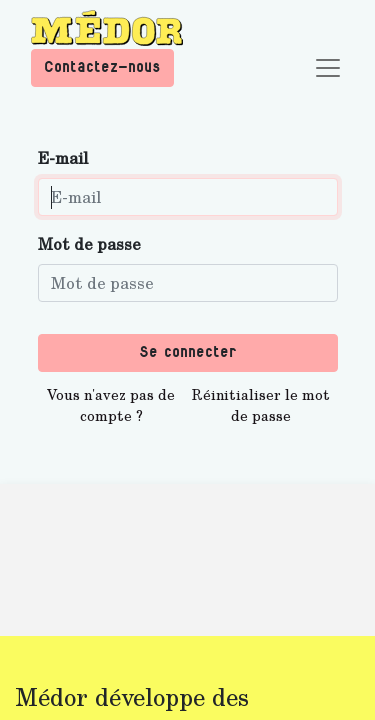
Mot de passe (89, 243)
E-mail (63, 157)
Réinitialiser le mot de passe (261, 405)
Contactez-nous (102, 67)
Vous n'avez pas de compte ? (111, 405)
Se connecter (188, 352)
